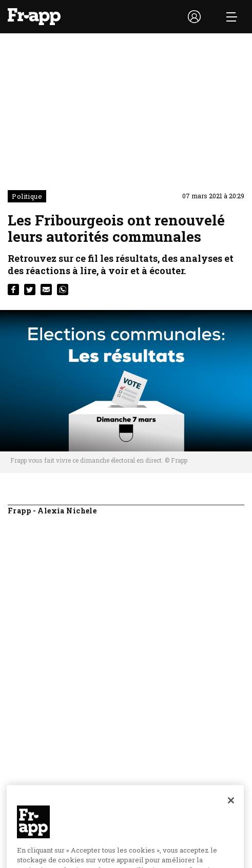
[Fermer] (231, 811)
